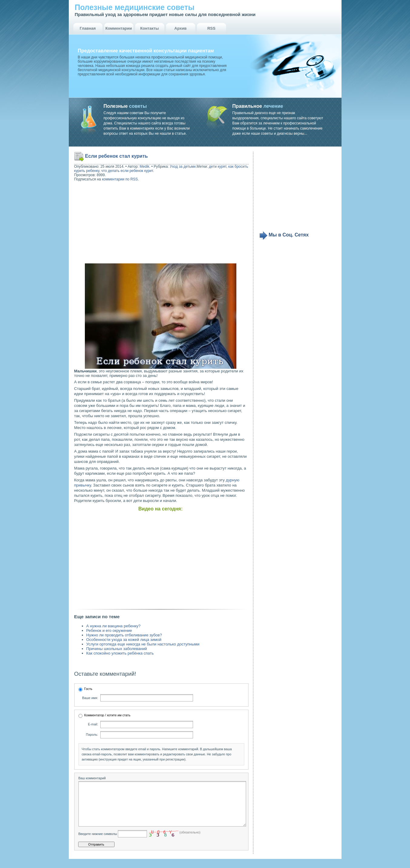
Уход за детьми (183, 167)
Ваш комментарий (92, 778)
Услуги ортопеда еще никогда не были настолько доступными (143, 644)
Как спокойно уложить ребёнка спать (120, 653)
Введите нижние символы (98, 843)
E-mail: (93, 724)
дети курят (217, 167)
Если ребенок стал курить (117, 156)
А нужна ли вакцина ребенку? (113, 626)
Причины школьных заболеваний (117, 649)
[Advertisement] (113, 223)
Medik (145, 167)
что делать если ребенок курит (127, 171)
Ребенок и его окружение (109, 630)
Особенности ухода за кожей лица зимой (124, 640)
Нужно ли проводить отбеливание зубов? (124, 635)
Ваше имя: (90, 698)
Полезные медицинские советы (135, 7)
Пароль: (92, 734)
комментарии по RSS (120, 179)
